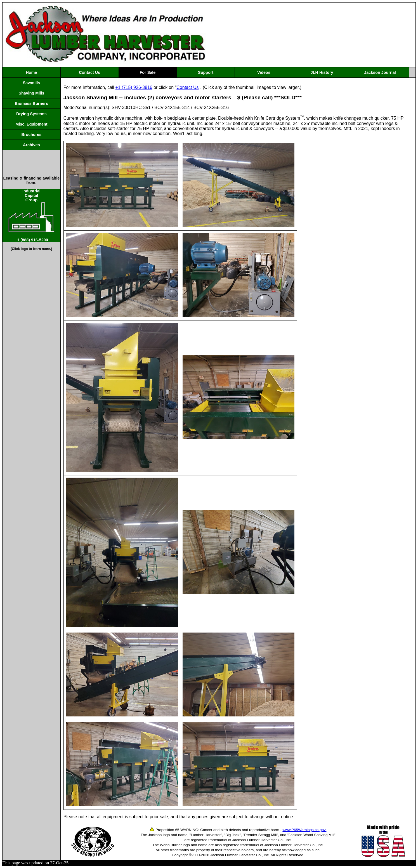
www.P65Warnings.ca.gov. (304, 830)
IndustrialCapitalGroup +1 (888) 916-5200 (31, 215)
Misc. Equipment (31, 124)
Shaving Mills (31, 93)
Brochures (31, 135)
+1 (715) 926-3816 (134, 87)
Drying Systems (31, 114)
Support (206, 72)
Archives (31, 145)
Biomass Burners (31, 103)
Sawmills (32, 83)
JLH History (322, 72)
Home (31, 72)
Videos (264, 72)
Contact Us (89, 72)
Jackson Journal (380, 72)
